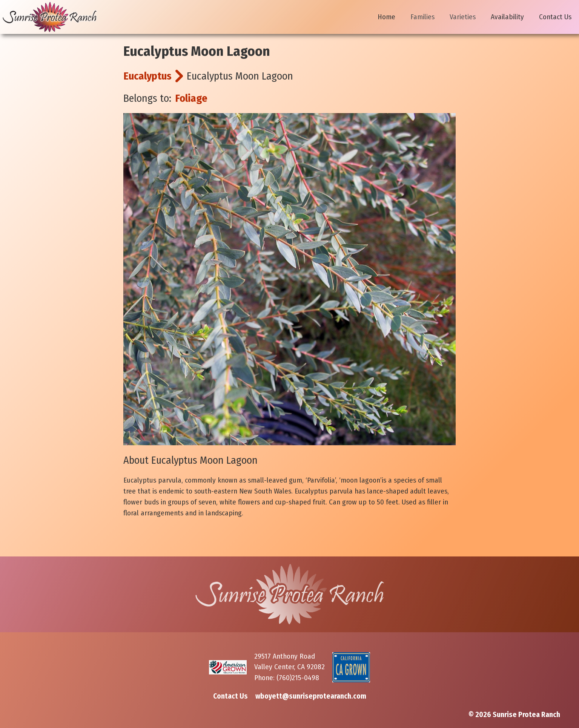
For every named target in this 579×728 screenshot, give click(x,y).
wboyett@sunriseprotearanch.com (311, 696)
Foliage (191, 98)
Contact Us (555, 17)
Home (386, 17)
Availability (507, 17)
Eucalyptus (147, 76)
